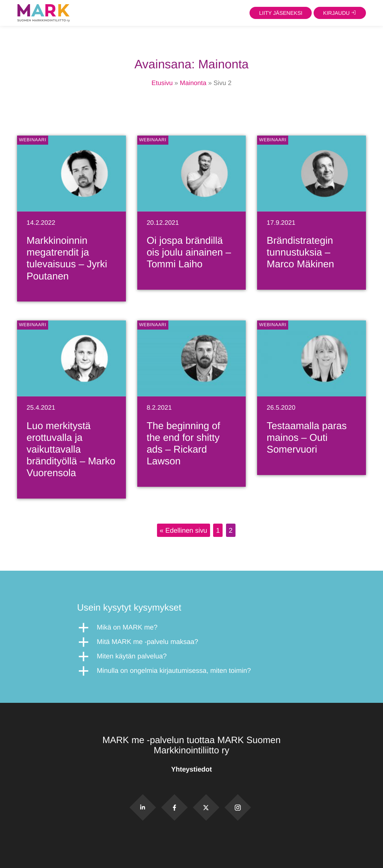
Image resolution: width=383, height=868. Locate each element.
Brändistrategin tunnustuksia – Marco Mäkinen (300, 252)
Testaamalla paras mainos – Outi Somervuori (307, 437)
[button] (191, 628)
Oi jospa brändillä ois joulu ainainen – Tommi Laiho (189, 252)
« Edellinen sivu (183, 530)
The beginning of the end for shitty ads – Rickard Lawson (184, 443)
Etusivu (162, 83)
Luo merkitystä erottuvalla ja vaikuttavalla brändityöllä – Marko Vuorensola (71, 449)
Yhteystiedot (191, 769)
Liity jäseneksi (281, 13)
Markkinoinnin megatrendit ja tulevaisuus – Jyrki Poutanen (67, 258)
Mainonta (193, 83)
